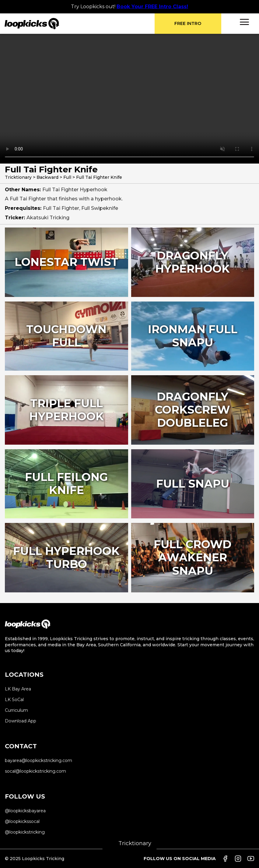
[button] (244, 22)
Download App (21, 721)
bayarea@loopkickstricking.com (38, 760)
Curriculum (16, 710)
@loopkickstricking (25, 832)
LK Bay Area (18, 689)
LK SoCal (14, 700)
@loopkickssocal (22, 821)
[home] (80, 24)
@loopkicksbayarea (25, 811)
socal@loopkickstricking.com (35, 771)
